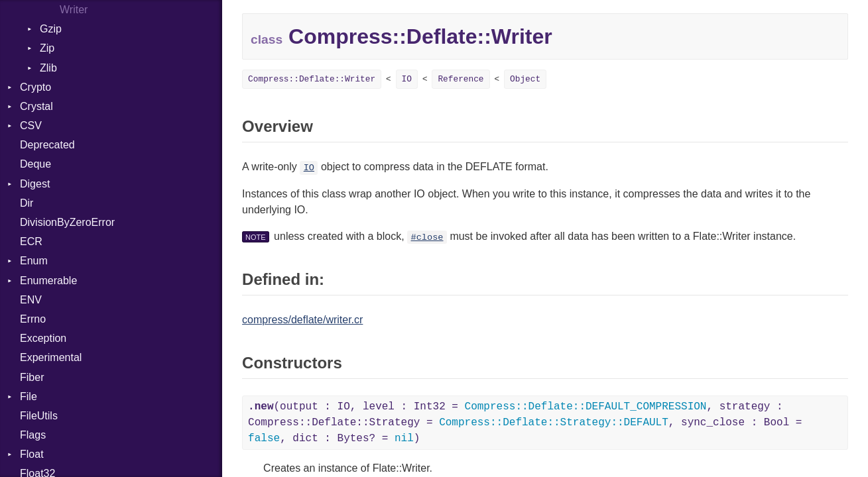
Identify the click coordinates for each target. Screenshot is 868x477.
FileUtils (39, 416)
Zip (47, 48)
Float (32, 454)
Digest (35, 184)
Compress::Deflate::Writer (312, 79)
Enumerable (48, 281)
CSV (31, 126)
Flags (33, 435)
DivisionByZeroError (67, 222)
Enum (34, 261)
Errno (33, 319)
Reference (461, 79)
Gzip (51, 29)
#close (427, 238)
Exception (43, 338)
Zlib (48, 68)
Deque (35, 164)
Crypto (35, 87)
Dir (27, 203)
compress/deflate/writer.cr (302, 320)
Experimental (51, 357)
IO (407, 79)
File (29, 397)
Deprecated (47, 145)
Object (525, 79)
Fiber (32, 377)
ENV (31, 300)
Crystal (36, 106)
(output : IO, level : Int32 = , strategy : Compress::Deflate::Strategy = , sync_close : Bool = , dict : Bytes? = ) (525, 423)
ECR (31, 241)
